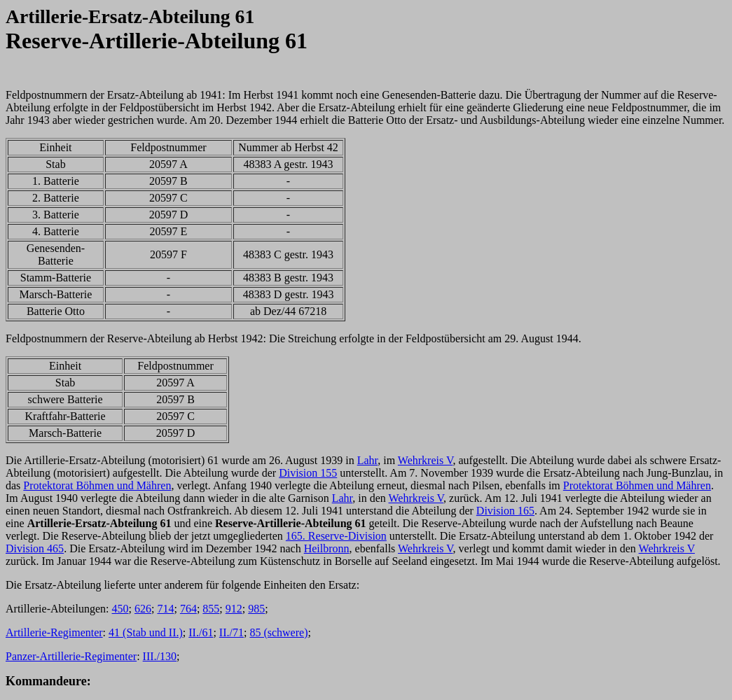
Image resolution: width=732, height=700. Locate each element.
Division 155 (308, 473)
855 (211, 609)
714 (165, 609)
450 (120, 609)
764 (188, 609)
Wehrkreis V (426, 460)
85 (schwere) (278, 632)
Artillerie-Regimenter (54, 632)
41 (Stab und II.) (146, 632)
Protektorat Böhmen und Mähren (97, 485)
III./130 (160, 656)
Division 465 (35, 548)
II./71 (232, 632)
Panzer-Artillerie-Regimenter (71, 656)
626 (143, 609)
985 (256, 609)
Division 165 (505, 511)
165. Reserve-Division (336, 536)
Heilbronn (327, 548)
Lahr (368, 460)
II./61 (201, 632)
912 (234, 609)
